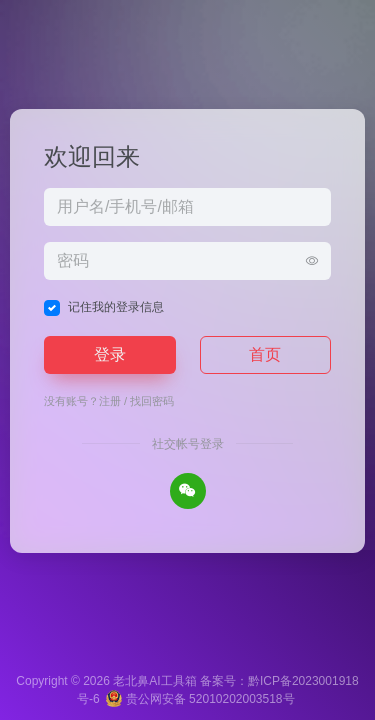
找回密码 (152, 401)
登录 (110, 354)
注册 (110, 401)
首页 (265, 354)
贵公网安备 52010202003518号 (200, 699)
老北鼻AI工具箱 (154, 681)
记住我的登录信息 (116, 307)
